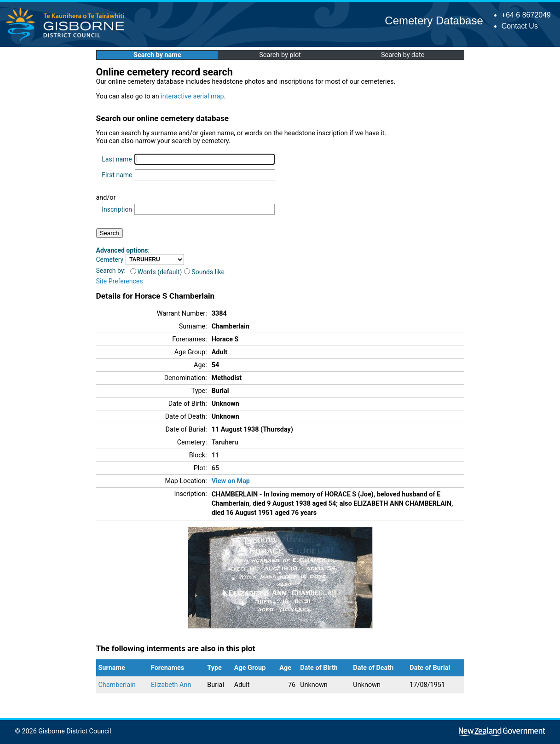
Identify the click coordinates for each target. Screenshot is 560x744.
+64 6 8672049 (526, 15)
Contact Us (520, 26)
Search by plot (280, 55)
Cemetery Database (434, 20)
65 (216, 468)
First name (117, 175)
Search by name (157, 55)
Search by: (111, 271)
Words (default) (156, 272)
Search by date (403, 55)
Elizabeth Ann (171, 685)
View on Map (231, 481)
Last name (117, 159)
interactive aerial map (192, 96)
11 (216, 455)
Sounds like (204, 272)
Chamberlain (117, 685)
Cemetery (110, 260)
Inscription (117, 209)
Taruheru (225, 442)
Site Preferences (120, 281)
